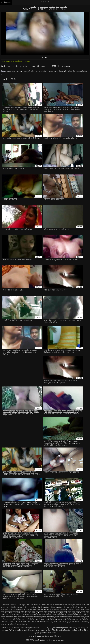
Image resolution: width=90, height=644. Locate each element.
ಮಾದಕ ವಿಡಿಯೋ (42, 631)
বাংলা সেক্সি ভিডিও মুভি (61, 623)
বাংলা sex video (8, 629)
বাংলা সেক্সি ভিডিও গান (67, 620)
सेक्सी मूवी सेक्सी (76, 631)
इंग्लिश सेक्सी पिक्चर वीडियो (48, 634)
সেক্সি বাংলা (73, 629)
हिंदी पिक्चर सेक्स (66, 631)
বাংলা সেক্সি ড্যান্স (36, 615)
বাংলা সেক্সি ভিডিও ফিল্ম (18, 623)
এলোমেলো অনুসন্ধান (16, 73)
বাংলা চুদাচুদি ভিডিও (32, 629)
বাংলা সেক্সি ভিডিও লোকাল (79, 623)
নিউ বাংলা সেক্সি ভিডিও (46, 606)
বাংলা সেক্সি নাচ (47, 615)
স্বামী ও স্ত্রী (77, 73)
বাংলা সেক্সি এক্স (27, 611)
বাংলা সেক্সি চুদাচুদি (74, 613)
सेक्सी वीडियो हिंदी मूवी (54, 631)
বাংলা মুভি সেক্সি (66, 608)
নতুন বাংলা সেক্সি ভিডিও (30, 606)
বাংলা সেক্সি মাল (22, 625)
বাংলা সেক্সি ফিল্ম (73, 615)
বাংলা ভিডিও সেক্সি (54, 608)
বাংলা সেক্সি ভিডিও (14, 620)
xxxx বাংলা (81, 629)
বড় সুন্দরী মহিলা (31, 73)
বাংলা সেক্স (57, 73)
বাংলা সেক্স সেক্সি (7, 611)
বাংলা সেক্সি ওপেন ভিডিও (72, 611)
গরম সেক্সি (18, 606)
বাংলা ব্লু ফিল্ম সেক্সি (41, 608)
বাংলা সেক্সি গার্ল (61, 613)
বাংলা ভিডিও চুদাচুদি (29, 631)
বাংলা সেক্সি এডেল (56, 611)
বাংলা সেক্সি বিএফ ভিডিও (64, 618)
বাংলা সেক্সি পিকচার (60, 615)
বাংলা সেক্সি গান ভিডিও (47, 613)
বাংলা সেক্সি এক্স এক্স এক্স (41, 611)
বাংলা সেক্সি (17, 611)
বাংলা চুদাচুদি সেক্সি (75, 606)
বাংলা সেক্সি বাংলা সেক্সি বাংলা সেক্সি (30, 618)
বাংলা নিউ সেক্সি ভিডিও (16, 608)
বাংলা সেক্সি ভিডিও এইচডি (31, 620)
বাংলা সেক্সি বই (84, 615)
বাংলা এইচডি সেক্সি (61, 606)
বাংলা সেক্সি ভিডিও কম (49, 620)
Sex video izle (50, 641)
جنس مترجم (60, 641)
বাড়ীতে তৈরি (67, 73)
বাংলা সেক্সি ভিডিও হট (8, 625)
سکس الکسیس (39, 641)
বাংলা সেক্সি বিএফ (48, 618)
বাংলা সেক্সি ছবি (13, 615)
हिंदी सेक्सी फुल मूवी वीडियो (61, 629)
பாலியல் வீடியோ (46, 629)
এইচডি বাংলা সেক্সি (7, 606)
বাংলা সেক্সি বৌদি (79, 618)
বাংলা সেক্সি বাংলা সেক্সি (9, 618)
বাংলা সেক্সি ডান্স (24, 615)
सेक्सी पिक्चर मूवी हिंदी (15, 631)
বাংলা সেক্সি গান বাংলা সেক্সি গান (27, 613)
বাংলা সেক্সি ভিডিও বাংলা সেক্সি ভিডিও (40, 623)
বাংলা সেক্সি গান (10, 613)
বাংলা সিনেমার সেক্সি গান (80, 608)
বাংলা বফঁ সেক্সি (29, 608)
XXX (25, 8)
